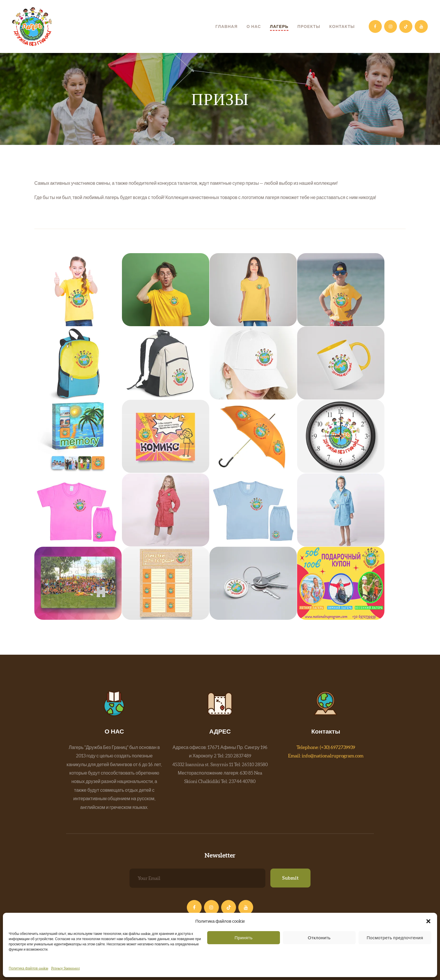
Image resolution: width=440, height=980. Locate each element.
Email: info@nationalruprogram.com (326, 756)
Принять (244, 938)
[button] (428, 921)
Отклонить (319, 938)
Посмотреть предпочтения (395, 938)
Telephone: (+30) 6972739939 (326, 747)
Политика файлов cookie (29, 968)
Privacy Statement (65, 968)
